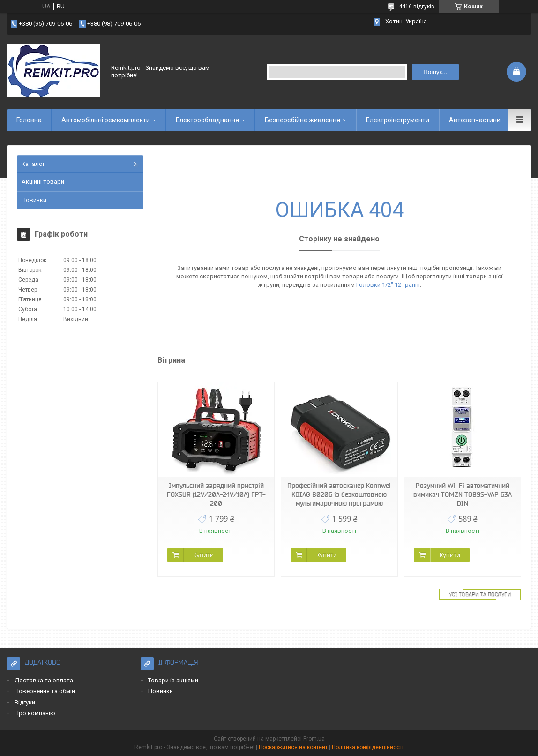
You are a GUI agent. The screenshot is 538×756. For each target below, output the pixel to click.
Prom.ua (314, 739)
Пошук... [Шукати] (435, 72)
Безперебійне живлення (303, 120)
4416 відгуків (417, 7)
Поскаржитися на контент (293, 747)
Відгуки (25, 702)
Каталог (33, 164)
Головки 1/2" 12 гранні (388, 285)
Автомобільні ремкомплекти (106, 120)
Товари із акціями (173, 680)
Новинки (34, 200)
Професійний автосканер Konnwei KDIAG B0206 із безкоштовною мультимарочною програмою (339, 494)
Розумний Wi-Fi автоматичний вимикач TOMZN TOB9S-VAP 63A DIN (463, 494)
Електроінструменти (398, 120)
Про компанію (35, 713)
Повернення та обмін (45, 691)
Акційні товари (43, 182)
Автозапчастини (475, 120)
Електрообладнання (207, 120)
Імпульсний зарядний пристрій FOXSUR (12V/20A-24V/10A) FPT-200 (216, 494)
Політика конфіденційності (368, 747)
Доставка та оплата (44, 680)
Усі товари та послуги (480, 594)
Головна (29, 120)
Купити (203, 555)
